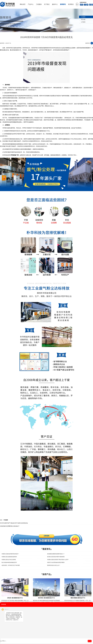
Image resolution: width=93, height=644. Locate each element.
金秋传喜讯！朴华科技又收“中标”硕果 (11, 565)
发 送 (90, 641)
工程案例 (39, 4)
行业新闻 (83, 17)
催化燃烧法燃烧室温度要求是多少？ (56, 554)
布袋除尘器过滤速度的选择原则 (9, 557)
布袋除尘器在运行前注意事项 (9, 560)
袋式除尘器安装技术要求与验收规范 (56, 557)
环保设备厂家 (15, 155)
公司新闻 (83, 22)
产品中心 (31, 4)
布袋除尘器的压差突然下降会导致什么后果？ (58, 560)
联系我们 (71, 4)
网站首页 (23, 4)
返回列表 (88, 43)
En (77, 4)
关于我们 (47, 4)
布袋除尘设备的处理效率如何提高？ (10, 554)
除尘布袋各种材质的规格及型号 (9, 562)
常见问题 (83, 19)
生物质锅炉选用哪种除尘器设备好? (10, 526)
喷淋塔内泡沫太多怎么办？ (54, 565)
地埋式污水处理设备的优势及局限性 (56, 562)
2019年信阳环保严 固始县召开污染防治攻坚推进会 (14, 523)
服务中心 (55, 4)
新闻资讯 (63, 4)
